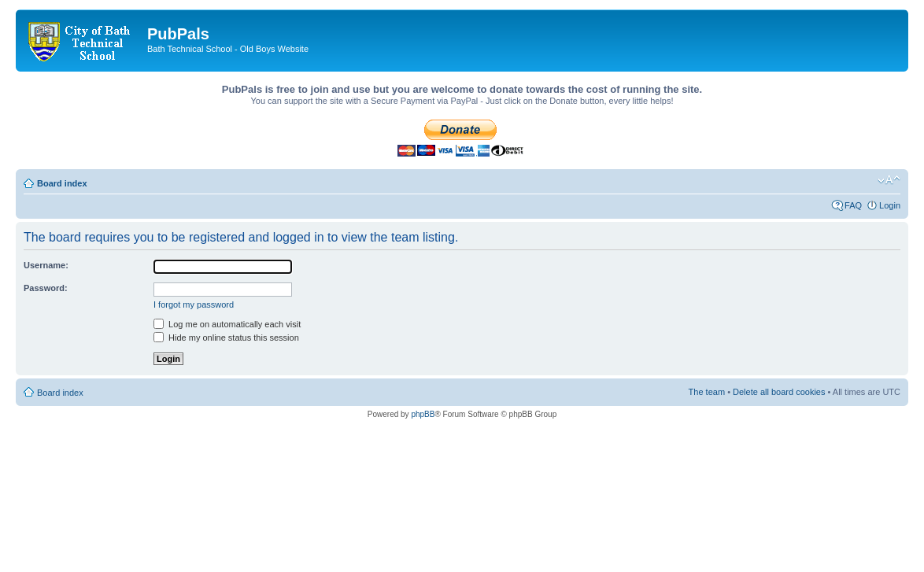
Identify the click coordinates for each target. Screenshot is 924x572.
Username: (46, 265)
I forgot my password (194, 304)
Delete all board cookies (779, 392)
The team (707, 392)
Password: (46, 288)
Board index (62, 183)
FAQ (853, 205)
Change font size (889, 180)
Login (890, 205)
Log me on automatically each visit (227, 324)
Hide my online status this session (226, 338)
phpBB (423, 414)
